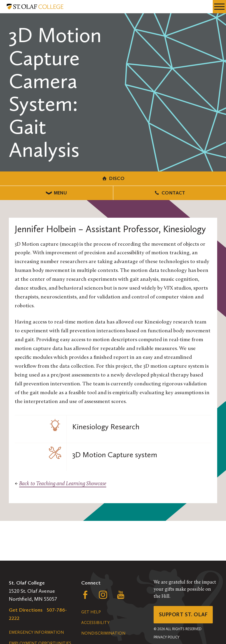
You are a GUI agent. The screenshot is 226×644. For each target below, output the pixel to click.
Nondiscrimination (103, 633)
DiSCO (113, 178)
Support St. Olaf (183, 615)
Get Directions (26, 610)
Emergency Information (36, 632)
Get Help (91, 612)
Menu (56, 193)
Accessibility (95, 623)
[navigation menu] (219, 7)
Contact (170, 193)
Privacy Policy (167, 637)
